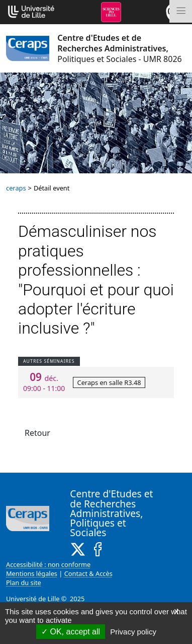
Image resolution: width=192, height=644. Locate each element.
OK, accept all (71, 632)
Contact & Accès (88, 573)
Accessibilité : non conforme (48, 564)
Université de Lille (33, 599)
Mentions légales (32, 573)
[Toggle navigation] (181, 11)
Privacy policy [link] (133, 632)
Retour (37, 433)
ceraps (16, 188)
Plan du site (24, 583)
